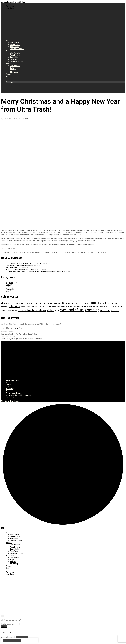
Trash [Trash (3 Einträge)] (30, 310)
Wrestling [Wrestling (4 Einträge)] (92, 310)
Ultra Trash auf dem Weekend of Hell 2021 (22, 270)
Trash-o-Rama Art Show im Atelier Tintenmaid (23, 263)
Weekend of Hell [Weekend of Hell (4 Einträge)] (72, 310)
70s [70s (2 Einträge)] (3, 303)
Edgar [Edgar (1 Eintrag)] (35, 303)
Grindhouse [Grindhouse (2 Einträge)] (68, 303)
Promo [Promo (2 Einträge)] (67, 306)
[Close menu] (2, 528)
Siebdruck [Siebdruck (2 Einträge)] (118, 306)
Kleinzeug (14, 72)
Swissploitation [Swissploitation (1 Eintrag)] (10, 311)
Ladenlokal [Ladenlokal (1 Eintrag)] (35, 307)
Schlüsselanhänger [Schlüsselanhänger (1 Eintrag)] (101, 307)
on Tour (9, 287)
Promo (8, 289)
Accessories (10, 64)
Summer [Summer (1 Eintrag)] (3, 311)
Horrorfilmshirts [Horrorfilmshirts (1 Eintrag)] (114, 303)
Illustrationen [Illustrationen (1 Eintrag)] (5, 307)
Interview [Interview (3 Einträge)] (15, 306)
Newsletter (18, 328)
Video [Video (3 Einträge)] (51, 310)
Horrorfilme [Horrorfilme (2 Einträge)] (103, 303)
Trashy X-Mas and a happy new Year (20, 265)
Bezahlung (10, 389)
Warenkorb (10, 6)
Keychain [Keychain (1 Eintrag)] (24, 307)
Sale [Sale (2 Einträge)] (86, 306)
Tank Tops (14, 59)
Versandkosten (11, 391)
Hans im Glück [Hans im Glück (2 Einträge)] (81, 303)
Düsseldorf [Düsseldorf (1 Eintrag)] (30, 303)
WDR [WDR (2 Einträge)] (57, 310)
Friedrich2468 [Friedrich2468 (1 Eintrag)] (53, 303)
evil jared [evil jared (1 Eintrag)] (40, 303)
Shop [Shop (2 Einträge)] (110, 306)
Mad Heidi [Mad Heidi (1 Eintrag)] (53, 307)
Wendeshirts (15, 45)
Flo (5, 119)
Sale (7, 76)
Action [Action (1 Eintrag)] (9, 303)
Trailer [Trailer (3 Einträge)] (22, 310)
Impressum (10, 397)
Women (9, 51)
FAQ (7, 387)
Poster (8, 74)
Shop (8, 291)
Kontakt (9, 385)
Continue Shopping (12, 641)
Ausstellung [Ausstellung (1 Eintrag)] (20, 303)
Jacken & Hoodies (17, 49)
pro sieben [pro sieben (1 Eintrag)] (73, 307)
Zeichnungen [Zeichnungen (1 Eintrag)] (5, 313)
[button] (6, 80)
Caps (12, 68)
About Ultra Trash (12, 380)
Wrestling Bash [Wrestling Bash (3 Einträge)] (109, 310)
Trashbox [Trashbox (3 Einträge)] (40, 310)
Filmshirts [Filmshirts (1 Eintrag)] (46, 303)
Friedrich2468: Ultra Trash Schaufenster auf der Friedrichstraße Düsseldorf (34, 272)
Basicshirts (15, 47)
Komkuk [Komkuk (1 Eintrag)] (29, 307)
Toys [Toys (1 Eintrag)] (16, 311)
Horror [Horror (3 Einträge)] (93, 303)
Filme (8, 285)
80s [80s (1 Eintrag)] (6, 303)
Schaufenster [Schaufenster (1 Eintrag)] (92, 307)
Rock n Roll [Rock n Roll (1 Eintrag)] (80, 307)
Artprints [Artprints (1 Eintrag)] (14, 303)
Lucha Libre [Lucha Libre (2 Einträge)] (44, 306)
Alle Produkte (15, 42)
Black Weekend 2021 (14, 267)
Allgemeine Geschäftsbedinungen (19, 395)
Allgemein (24, 119)
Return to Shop (22, 637)
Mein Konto (10, 8)
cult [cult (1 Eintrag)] (25, 303)
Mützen (13, 70)
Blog (7, 382)
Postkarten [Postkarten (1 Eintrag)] (60, 307)
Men (7, 40)
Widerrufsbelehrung (13, 393)
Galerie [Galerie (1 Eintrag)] (60, 303)
